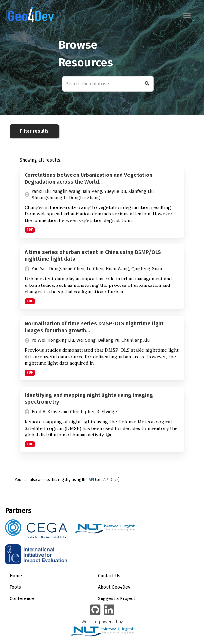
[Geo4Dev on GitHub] (95, 610)
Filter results (34, 131)
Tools (15, 587)
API (91, 480)
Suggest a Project (116, 599)
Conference (22, 599)
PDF (30, 230)
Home (16, 576)
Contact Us (109, 576)
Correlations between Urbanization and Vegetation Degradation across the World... (88, 178)
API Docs (111, 480)
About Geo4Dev (114, 587)
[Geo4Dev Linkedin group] (109, 610)
